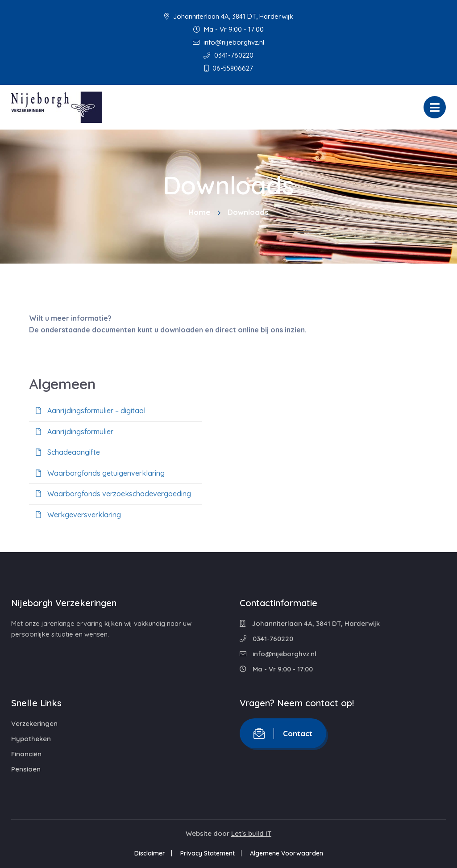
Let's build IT (251, 833)
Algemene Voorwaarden (287, 853)
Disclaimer (150, 853)
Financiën (26, 754)
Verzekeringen (34, 723)
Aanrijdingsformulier (75, 432)
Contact (283, 733)
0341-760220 (228, 55)
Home (199, 212)
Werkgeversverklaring (78, 515)
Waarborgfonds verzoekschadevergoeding (113, 494)
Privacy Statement (208, 853)
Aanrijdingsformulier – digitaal (91, 411)
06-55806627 (229, 68)
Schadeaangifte (68, 452)
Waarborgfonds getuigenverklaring (100, 473)
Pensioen (26, 769)
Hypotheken (31, 739)
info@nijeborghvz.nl (228, 42)
